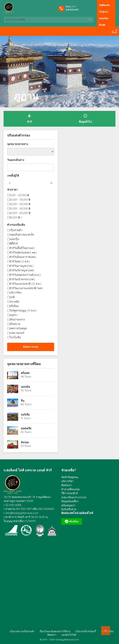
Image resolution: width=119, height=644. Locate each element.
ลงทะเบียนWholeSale (74, 497)
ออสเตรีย (26, 428)
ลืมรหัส (102, 25)
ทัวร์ (29, 118)
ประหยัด (14, 302)
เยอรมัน (25, 387)
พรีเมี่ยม (14, 306)
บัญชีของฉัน (104, 5)
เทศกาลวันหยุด (18, 328)
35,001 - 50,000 (20, 204)
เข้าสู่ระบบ (104, 12)
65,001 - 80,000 (20, 213)
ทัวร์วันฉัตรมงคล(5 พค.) (23, 252)
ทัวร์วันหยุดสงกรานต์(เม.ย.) (25, 275)
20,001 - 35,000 (20, 200)
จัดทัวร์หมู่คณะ (70, 477)
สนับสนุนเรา (68, 505)
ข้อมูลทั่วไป (85, 118)
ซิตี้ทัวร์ (14, 244)
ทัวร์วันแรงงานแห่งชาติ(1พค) (26, 288)
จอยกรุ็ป (14, 239)
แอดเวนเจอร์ (17, 333)
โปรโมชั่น (15, 337)
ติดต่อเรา (67, 485)
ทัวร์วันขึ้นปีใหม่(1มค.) (22, 248)
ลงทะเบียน (104, 18)
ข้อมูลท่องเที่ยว (70, 501)
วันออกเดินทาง (16, 160)
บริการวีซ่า (16, 293)
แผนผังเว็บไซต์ (69, 635)
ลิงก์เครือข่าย (69, 509)
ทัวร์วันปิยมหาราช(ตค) (23, 257)
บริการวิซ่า (67, 481)
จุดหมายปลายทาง (18, 144)
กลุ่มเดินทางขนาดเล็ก (22, 235)
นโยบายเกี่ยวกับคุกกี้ (86, 631)
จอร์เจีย (25, 415)
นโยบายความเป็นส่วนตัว (22, 631)
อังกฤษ (25, 442)
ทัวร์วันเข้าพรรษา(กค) (22, 279)
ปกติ (12, 297)
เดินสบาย (15, 324)
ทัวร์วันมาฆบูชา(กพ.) (21, 266)
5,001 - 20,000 (19, 195)
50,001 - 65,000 (20, 209)
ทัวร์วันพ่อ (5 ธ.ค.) (20, 261)
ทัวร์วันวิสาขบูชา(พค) (22, 270)
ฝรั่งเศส (25, 373)
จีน (23, 401)
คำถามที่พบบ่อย (70, 489)
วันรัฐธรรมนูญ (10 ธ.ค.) (23, 310)
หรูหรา (13, 315)
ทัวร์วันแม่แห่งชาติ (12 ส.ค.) (25, 284)
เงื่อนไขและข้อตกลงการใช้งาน (55, 631)
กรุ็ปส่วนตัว (16, 230)
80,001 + (16, 217)
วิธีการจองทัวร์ (70, 493)
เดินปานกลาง (17, 319)
